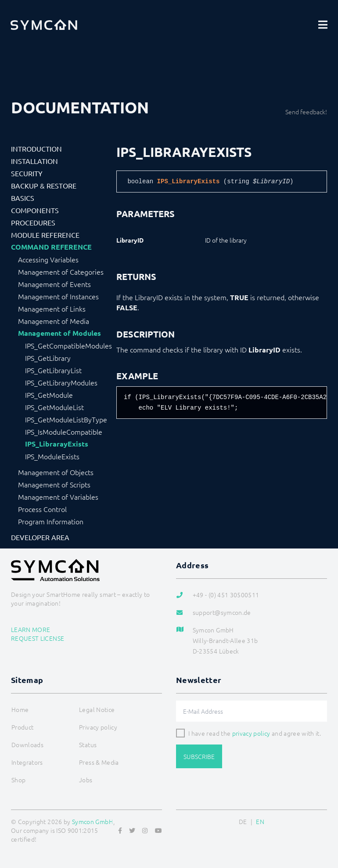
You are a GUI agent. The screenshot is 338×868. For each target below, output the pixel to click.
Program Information (51, 521)
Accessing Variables (48, 259)
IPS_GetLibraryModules (61, 382)
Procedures (33, 222)
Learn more (31, 629)
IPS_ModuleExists (52, 456)
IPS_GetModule (49, 395)
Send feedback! (306, 112)
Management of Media (54, 321)
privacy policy (251, 733)
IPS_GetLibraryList (53, 370)
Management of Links (52, 309)
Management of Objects (56, 472)
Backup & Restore (44, 185)
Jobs (86, 780)
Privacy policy (98, 727)
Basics (23, 198)
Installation (34, 161)
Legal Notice (97, 709)
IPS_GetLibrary (48, 358)
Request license (38, 638)
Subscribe (199, 756)
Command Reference (51, 247)
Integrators (27, 762)
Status (88, 745)
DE (243, 821)
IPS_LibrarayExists (57, 444)
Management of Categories (61, 272)
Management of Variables (58, 497)
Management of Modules (59, 333)
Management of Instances (58, 296)
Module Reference (45, 235)
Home (20, 709)
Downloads (27, 745)
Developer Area (40, 537)
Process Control (42, 509)
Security (27, 173)
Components (35, 210)
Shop (18, 780)
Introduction (36, 149)
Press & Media (99, 762)
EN (260, 821)
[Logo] (44, 25)
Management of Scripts (54, 484)
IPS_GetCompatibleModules (68, 345)
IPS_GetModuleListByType (66, 419)
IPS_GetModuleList (54, 407)
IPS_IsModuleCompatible (64, 432)
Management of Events (54, 284)
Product (22, 727)
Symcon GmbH (93, 821)
